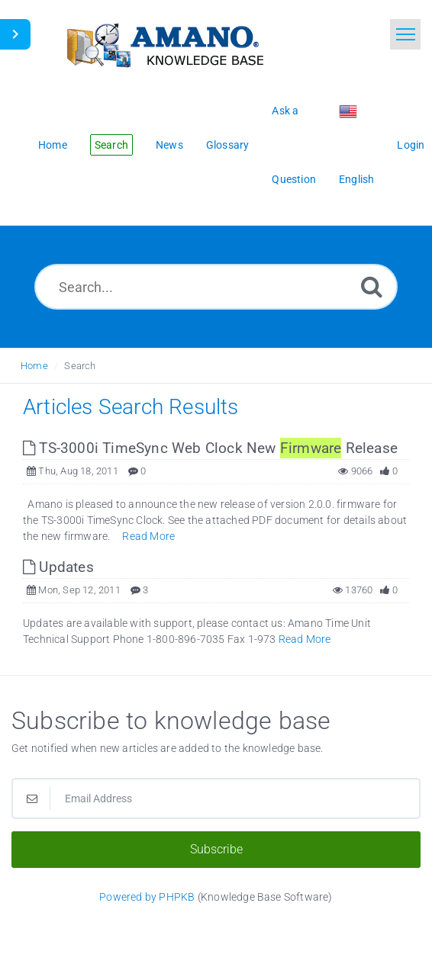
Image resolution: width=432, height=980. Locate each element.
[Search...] (216, 287)
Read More (148, 536)
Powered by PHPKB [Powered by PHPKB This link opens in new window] (147, 897)
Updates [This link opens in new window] (58, 567)
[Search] (372, 286)
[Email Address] (216, 798)
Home (34, 366)
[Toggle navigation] (405, 34)
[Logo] (164, 44)
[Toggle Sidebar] (15, 34)
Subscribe (216, 849)
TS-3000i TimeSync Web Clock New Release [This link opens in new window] (210, 448)
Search (80, 366)
